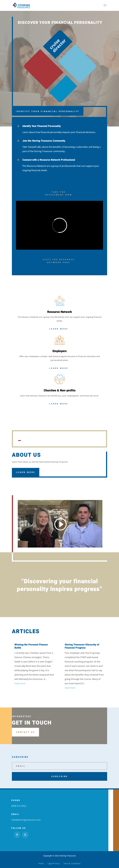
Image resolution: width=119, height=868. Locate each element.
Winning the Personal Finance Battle (31, 646)
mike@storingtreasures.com (26, 820)
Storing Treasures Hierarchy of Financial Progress (82, 646)
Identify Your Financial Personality (48, 111)
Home (41, 863)
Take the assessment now (59, 193)
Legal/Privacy (54, 863)
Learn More (59, 329)
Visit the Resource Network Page (59, 261)
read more (20, 683)
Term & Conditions (72, 863)
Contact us (25, 732)
